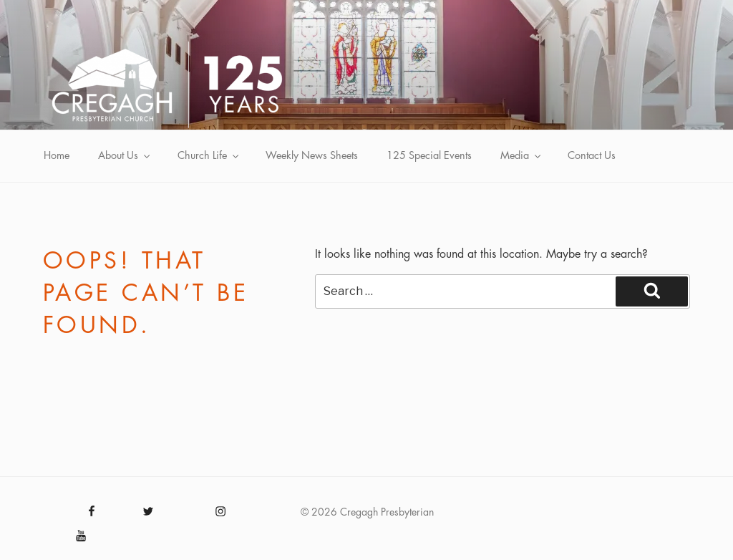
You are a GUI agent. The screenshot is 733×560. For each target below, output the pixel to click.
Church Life (209, 156)
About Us (125, 156)
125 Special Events (429, 156)
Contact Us (592, 156)
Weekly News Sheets (312, 156)
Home (57, 156)
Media (521, 156)
